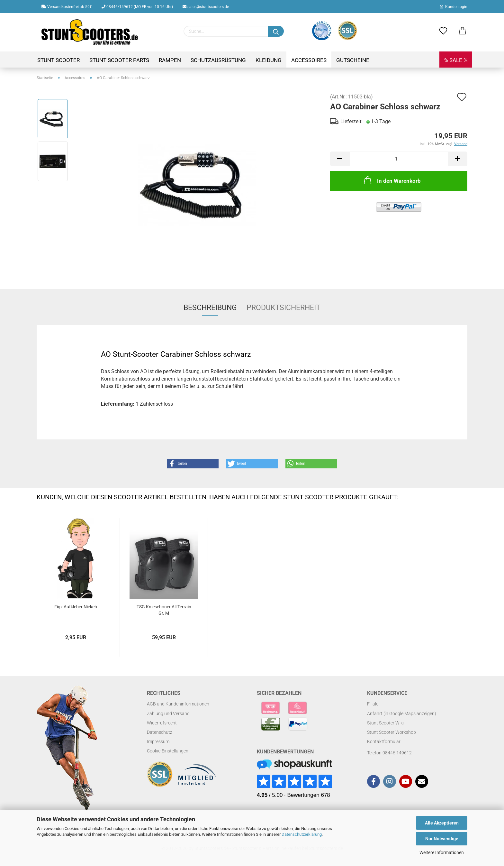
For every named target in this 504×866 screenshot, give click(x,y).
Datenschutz (160, 732)
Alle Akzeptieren (442, 823)
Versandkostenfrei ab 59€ (67, 7)
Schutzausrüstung (218, 60)
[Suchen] (276, 31)
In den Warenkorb (392, 180)
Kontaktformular (384, 742)
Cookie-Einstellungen (168, 751)
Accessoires (309, 60)
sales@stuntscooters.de (206, 7)
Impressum (158, 742)
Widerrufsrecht (162, 723)
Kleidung (269, 60)
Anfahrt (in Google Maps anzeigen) (402, 714)
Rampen (170, 60)
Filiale (373, 704)
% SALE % (456, 60)
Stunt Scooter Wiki (385, 723)
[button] (193, 464)
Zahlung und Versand (168, 714)
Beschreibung (210, 308)
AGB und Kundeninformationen (178, 704)
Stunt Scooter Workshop (392, 732)
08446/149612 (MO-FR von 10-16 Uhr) (137, 7)
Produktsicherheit (283, 308)
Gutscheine (353, 60)
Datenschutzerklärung (302, 834)
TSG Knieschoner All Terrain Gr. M (164, 610)
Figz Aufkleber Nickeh (76, 607)
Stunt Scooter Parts (119, 60)
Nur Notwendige (442, 839)
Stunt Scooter (59, 60)
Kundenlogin (454, 7)
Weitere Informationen (442, 852)
